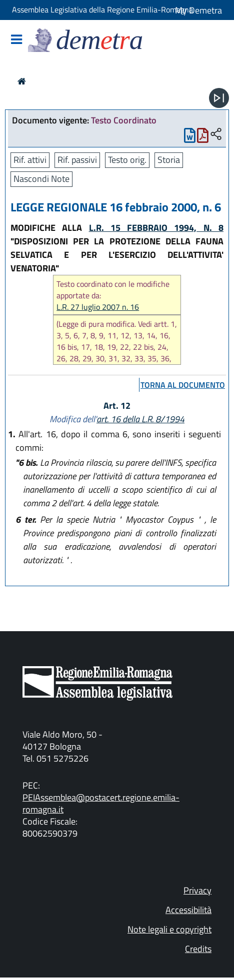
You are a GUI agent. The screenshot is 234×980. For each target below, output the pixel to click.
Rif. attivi (30, 160)
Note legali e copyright (169, 929)
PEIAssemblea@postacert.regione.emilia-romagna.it (101, 803)
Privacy (197, 890)
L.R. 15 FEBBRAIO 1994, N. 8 (156, 228)
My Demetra (198, 10)
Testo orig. (127, 160)
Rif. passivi (77, 160)
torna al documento (183, 385)
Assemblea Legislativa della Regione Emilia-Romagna (102, 9)
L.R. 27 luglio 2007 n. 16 (98, 307)
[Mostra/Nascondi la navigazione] (16, 40)
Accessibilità (188, 910)
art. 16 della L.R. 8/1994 (140, 419)
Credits (198, 949)
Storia (169, 160)
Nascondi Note (41, 179)
